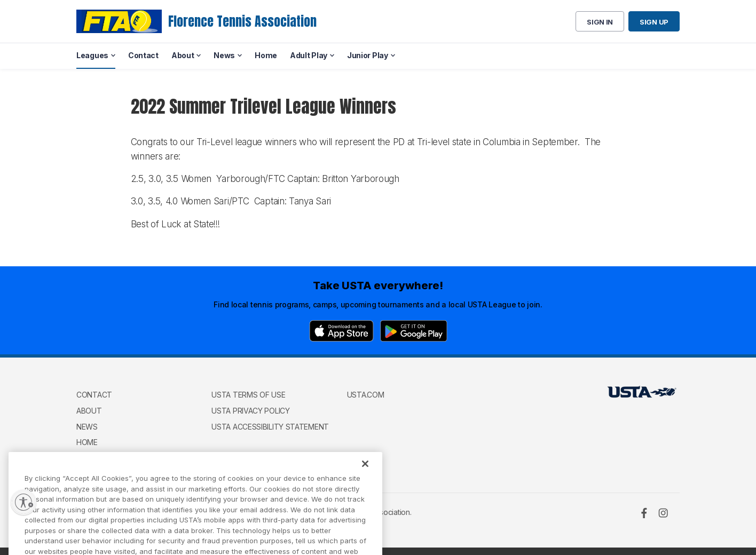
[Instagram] (663, 513)
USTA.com (366, 395)
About (89, 411)
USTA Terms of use (248, 395)
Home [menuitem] (266, 55)
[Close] (365, 474)
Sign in (600, 22)
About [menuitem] (183, 55)
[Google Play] (414, 331)
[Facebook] (644, 513)
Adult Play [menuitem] (309, 55)
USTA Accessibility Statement (270, 427)
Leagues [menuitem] (92, 55)
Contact (94, 395)
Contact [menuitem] (143, 55)
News (87, 427)
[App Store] (341, 331)
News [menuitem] (224, 55)
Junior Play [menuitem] (368, 55)
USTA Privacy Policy (250, 411)
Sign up (654, 22)
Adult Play (97, 458)
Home (87, 442)
